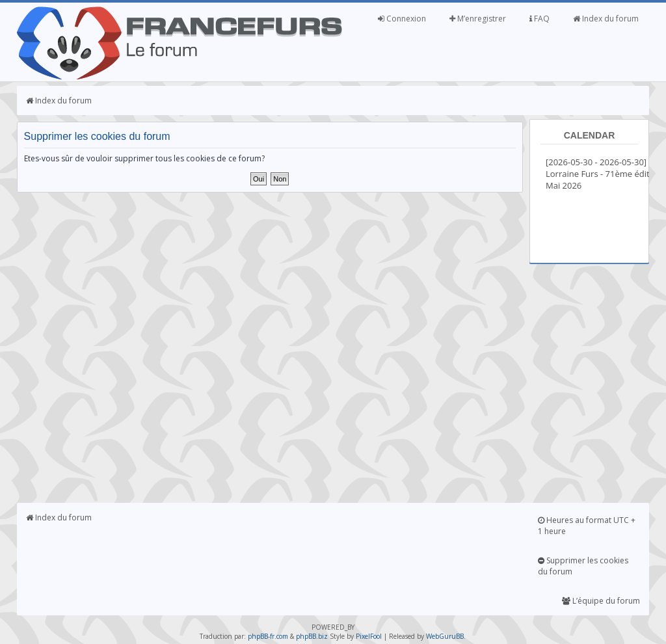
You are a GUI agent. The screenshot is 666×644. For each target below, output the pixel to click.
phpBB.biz (312, 636)
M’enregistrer (478, 19)
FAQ (539, 19)
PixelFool (369, 636)
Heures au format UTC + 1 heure (587, 526)
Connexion (402, 19)
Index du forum (606, 19)
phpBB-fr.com (268, 636)
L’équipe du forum (601, 601)
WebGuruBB (445, 636)
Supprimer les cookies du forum (583, 566)
